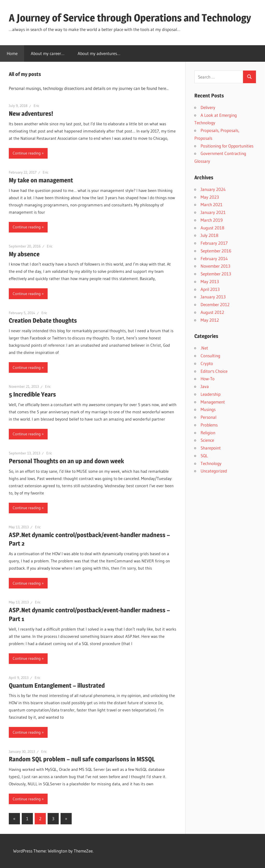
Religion (208, 433)
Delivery (208, 107)
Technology (211, 463)
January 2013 (213, 297)
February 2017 (214, 243)
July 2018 (209, 235)
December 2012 (215, 304)
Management (213, 402)
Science (207, 440)
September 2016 (216, 251)
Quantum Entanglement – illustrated (57, 685)
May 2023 (210, 197)
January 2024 (213, 189)
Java (205, 386)
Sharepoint (211, 448)
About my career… (48, 53)
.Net (204, 348)
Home (12, 53)
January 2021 (213, 212)
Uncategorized (214, 471)
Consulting (210, 356)
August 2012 (212, 312)
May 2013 (210, 281)
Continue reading (27, 153)
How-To (208, 379)
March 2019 (212, 220)
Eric (36, 106)
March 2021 (212, 204)
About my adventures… (99, 53)
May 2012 (210, 320)
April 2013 (210, 289)
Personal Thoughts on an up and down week (66, 461)
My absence (24, 254)
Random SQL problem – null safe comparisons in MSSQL (82, 759)
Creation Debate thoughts (43, 320)
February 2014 (214, 258)
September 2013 (216, 274)
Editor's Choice (214, 371)
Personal (208, 417)
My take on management (41, 180)
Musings (208, 409)
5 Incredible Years (32, 394)
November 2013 (215, 266)
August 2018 (212, 228)
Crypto (207, 363)
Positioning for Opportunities (227, 146)
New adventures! (31, 114)
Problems (209, 425)
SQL (204, 456)
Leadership (211, 394)
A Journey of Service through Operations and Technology (130, 18)
